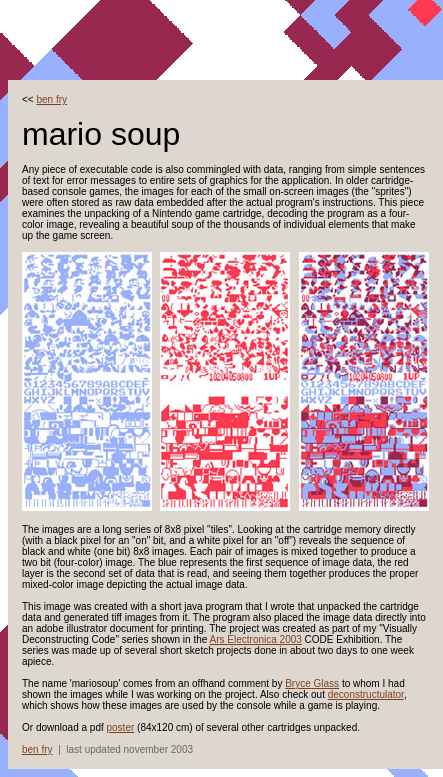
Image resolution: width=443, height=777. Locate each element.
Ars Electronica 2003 (256, 639)
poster (121, 727)
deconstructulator (366, 694)
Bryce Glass (312, 683)
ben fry (51, 99)
